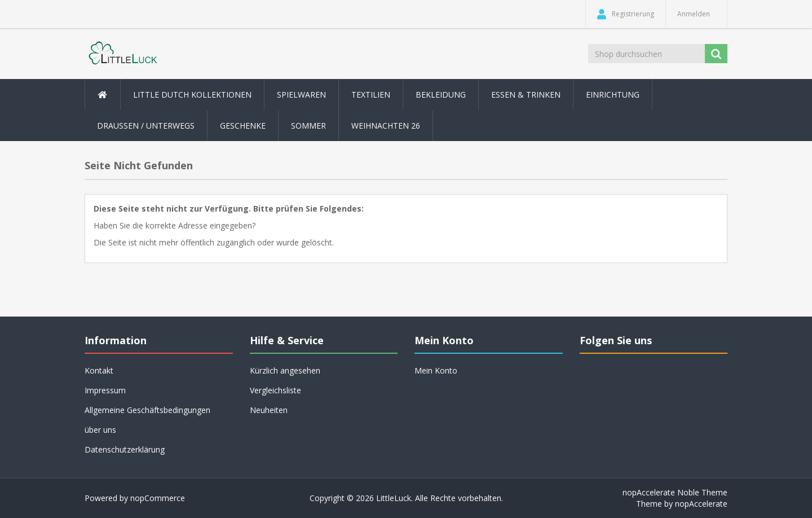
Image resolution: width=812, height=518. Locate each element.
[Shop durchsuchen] (647, 54)
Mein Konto (436, 370)
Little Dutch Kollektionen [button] (192, 95)
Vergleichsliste (275, 390)
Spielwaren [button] (301, 95)
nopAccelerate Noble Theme (675, 492)
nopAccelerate (701, 504)
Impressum (105, 390)
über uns (100, 430)
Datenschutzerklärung (125, 449)
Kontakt (99, 370)
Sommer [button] (308, 126)
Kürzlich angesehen (285, 370)
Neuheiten (269, 410)
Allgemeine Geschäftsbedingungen (147, 410)
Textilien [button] (371, 95)
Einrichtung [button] (613, 95)
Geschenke (243, 126)
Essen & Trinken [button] (526, 95)
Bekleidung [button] (441, 95)
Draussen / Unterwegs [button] (146, 126)
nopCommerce (158, 498)
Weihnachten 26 (386, 126)
